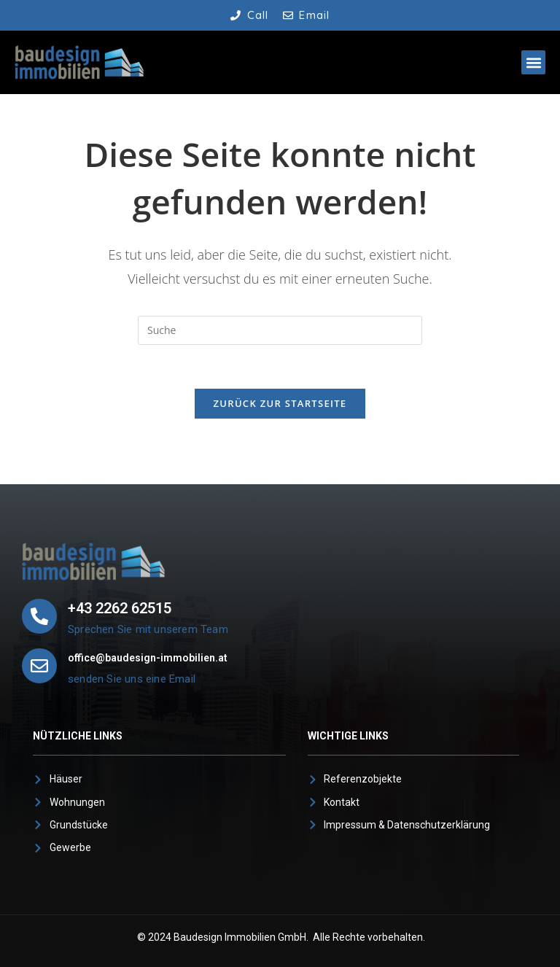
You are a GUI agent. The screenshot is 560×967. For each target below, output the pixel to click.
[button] (533, 62)
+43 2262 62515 (120, 608)
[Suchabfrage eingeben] (280, 330)
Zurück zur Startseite (280, 403)
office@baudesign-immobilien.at (148, 658)
